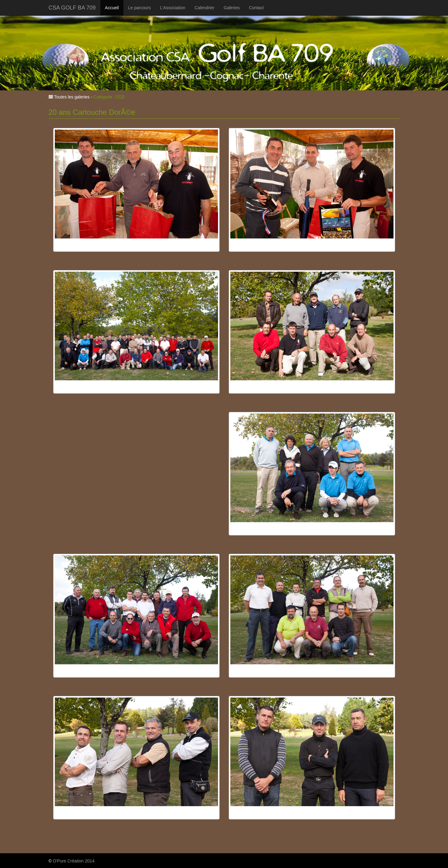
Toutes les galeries (71, 97)
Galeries (232, 8)
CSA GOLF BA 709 (72, 8)
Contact (256, 8)
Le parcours (139, 8)
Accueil (112, 8)
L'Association (173, 8)
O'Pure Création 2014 (74, 861)
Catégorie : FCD (109, 97)
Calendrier (205, 8)
